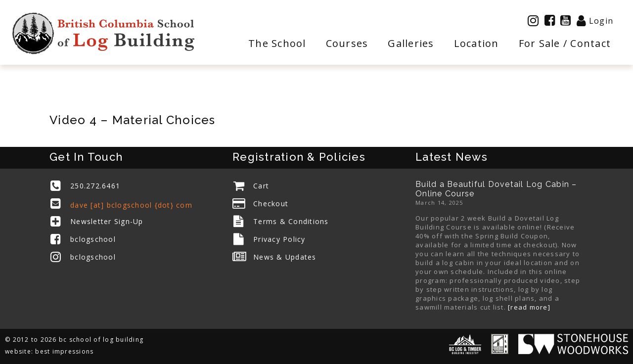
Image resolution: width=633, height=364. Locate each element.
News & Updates (285, 257)
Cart (261, 186)
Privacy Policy (279, 239)
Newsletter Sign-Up (107, 221)
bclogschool (93, 239)
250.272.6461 (95, 186)
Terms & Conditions (291, 221)
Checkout (271, 204)
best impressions (64, 351)
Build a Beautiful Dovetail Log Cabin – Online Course (496, 189)
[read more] (529, 307)
